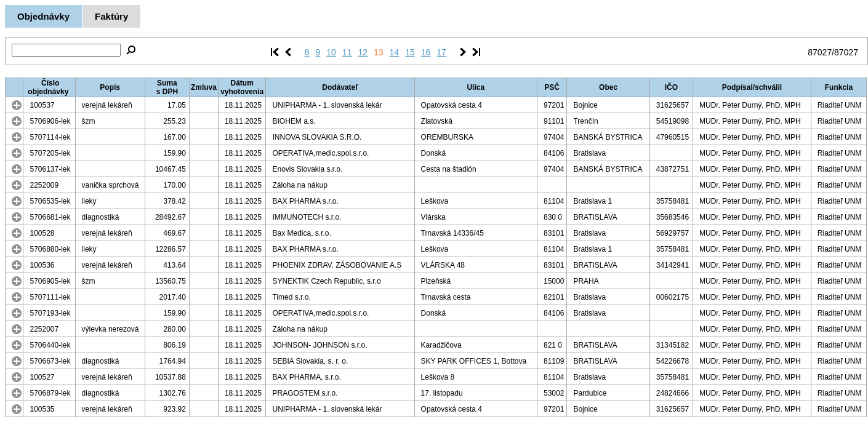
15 (410, 52)
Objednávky (43, 16)
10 (331, 52)
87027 (820, 52)
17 (441, 52)
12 (363, 52)
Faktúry (111, 16)
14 (395, 52)
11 (347, 52)
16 (426, 52)
